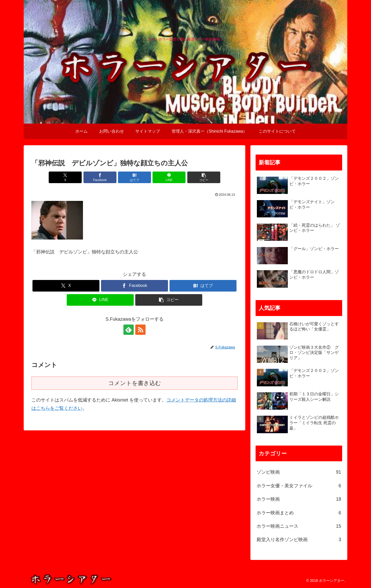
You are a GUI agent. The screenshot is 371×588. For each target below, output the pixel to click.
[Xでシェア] (65, 177)
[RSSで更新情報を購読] (140, 330)
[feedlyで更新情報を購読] (129, 330)
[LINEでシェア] (169, 177)
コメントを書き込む (135, 383)
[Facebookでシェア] (100, 177)
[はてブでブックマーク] (134, 177)
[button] (204, 177)
